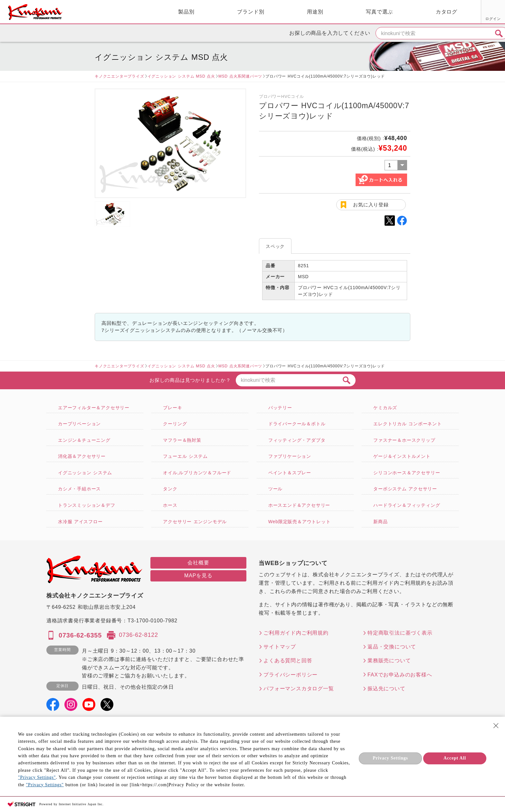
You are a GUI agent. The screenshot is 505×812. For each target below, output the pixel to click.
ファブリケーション (290, 456)
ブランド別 (180, 12)
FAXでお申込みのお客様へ (400, 675)
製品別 (116, 12)
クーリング (175, 424)
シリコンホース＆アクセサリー (407, 473)
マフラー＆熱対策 (182, 440)
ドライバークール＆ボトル (297, 424)
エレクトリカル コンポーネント (408, 424)
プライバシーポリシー (291, 675)
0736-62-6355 (80, 635)
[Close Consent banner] (496, 726)
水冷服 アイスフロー (80, 522)
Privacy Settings (390, 758)
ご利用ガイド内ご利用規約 (296, 633)
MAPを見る (198, 576)
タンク (170, 489)
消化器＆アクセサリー (82, 456)
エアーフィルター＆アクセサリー (94, 408)
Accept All (455, 758)
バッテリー (280, 408)
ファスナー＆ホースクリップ (404, 440)
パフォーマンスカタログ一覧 (299, 689)
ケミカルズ (385, 408)
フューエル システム (185, 456)
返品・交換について (392, 647)
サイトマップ (280, 647)
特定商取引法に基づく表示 (400, 633)
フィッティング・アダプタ (297, 440)
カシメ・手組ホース (79, 489)
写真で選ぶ (309, 12)
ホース (170, 505)
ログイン (420, 19)
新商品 (380, 522)
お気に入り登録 (371, 205)
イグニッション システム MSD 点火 (181, 76)
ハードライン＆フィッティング (407, 505)
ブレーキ (172, 408)
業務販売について (389, 661)
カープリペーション (79, 424)
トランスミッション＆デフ (87, 505)
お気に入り (445, 19)
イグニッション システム (85, 473)
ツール (275, 489)
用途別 (245, 12)
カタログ (376, 12)
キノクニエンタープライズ (119, 76)
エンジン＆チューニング (84, 440)
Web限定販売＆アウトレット (300, 522)
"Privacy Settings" (37, 777)
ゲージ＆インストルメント (402, 456)
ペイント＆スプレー (290, 473)
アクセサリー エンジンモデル (195, 522)
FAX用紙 (469, 19)
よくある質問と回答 (288, 661)
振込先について (386, 689)
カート (495, 13)
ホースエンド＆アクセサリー (299, 505)
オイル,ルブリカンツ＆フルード (197, 473)
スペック (275, 246)
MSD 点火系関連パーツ (240, 76)
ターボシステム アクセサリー (405, 489)
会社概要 (198, 563)
